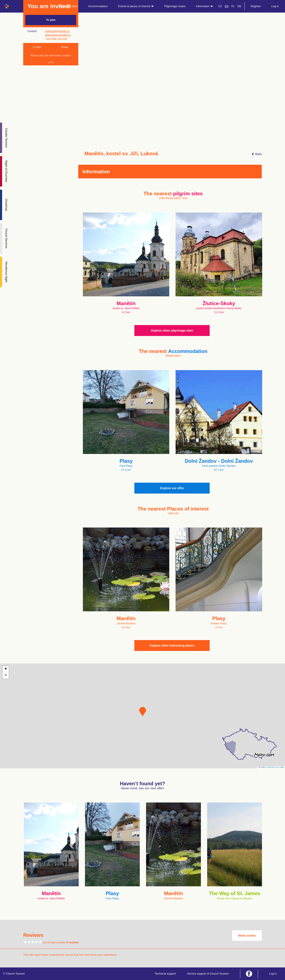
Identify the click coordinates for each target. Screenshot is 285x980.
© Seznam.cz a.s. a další (275, 767)
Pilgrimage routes (175, 6)
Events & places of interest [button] (136, 6)
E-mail (37, 47)
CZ (220, 6)
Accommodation (98, 6)
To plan (51, 20)
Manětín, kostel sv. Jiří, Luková (121, 154)
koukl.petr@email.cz (57, 31)
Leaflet (262, 767)
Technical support (165, 974)
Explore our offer (172, 488)
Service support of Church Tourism (208, 974)
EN (227, 6)
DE (239, 6)
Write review (247, 936)
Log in (275, 6)
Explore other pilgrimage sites (172, 331)
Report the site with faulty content (51, 55)
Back (257, 154)
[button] (143, 712)
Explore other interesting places (172, 646)
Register (256, 6)
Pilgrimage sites (68, 6)
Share (65, 47)
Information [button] (204, 6)
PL (233, 6)
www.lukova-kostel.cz (58, 35)
